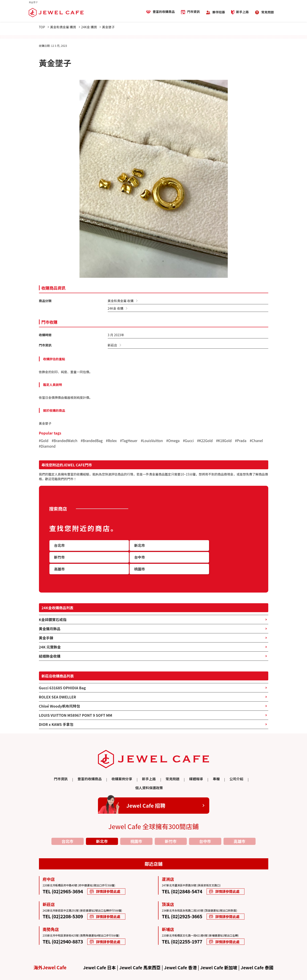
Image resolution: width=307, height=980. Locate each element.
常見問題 (267, 12)
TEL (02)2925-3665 (184, 899)
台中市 (205, 823)
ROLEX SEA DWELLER (58, 688)
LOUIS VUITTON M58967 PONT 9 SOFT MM (76, 706)
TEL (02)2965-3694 (65, 874)
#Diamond (65, 447)
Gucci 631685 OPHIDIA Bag (62, 679)
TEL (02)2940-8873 (65, 925)
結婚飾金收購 (50, 647)
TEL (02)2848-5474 (184, 874)
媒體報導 (176, 770)
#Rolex (114, 441)
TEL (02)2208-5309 (65, 899)
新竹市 (171, 823)
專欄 (195, 770)
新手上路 (243, 12)
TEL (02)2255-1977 (184, 925)
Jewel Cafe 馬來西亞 (139, 951)
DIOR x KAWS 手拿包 (56, 716)
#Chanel (46, 447)
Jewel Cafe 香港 (181, 951)
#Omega (178, 441)
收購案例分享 (106, 770)
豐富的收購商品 (164, 12)
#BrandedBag (94, 441)
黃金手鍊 (46, 629)
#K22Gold (211, 441)
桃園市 (136, 823)
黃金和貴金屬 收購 (121, 301)
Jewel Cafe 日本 (97, 951)
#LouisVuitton (156, 441)
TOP (44, 27)
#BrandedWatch (65, 441)
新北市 (102, 823)
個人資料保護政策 (243, 770)
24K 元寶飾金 (50, 638)
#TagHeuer (132, 441)
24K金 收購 (116, 308)
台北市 (67, 823)
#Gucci (194, 441)
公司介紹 (215, 770)
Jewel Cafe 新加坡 (220, 951)
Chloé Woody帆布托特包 (60, 697)
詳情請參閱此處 (113, 874)
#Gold (44, 441)
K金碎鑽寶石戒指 (53, 611)
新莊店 (112, 345)
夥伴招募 (219, 12)
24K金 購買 (94, 27)
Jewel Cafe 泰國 (260, 951)
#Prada (248, 441)
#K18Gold (231, 441)
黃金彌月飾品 (50, 620)
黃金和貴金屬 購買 (67, 27)
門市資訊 (194, 12)
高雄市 (240, 823)
